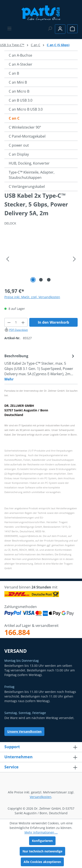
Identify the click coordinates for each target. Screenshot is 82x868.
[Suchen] (50, 29)
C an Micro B (19, 91)
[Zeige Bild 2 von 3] (41, 280)
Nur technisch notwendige (42, 851)
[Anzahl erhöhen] (23, 322)
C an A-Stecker (21, 64)
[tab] (40, 367)
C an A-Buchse (20, 55)
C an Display (19, 154)
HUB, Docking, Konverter (29, 163)
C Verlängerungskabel (27, 187)
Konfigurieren (42, 841)
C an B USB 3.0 (21, 100)
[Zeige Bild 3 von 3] (49, 280)
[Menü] (9, 29)
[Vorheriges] (8, 259)
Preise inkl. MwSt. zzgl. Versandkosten (32, 297)
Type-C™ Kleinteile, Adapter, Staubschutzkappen (32, 175)
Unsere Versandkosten (24, 731)
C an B (14, 73)
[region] (41, 259)
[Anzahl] (16, 322)
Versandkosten (41, 797)
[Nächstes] (74, 259)
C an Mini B (18, 82)
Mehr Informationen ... (41, 832)
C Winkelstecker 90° (25, 127)
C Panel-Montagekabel (27, 136)
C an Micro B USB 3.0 (26, 109)
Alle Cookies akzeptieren (42, 862)
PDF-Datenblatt (16, 330)
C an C (14, 118)
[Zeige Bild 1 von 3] (33, 280)
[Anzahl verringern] (9, 322)
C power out (19, 145)
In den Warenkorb (53, 322)
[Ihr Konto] (60, 29)
